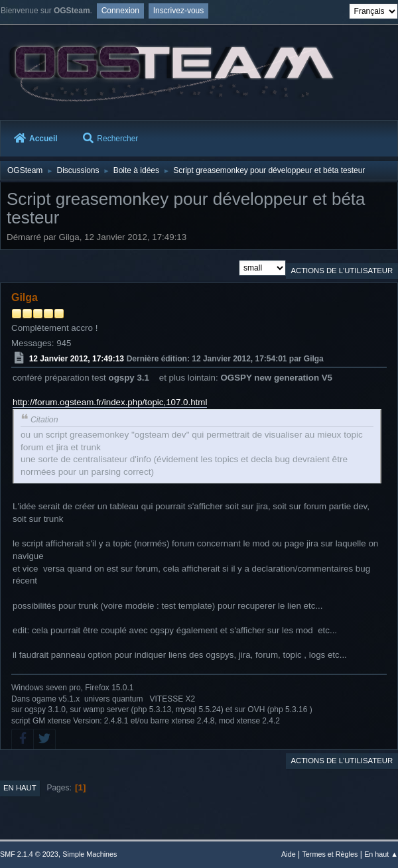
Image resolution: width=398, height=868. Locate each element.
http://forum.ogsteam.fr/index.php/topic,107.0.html (110, 402)
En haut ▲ (381, 854)
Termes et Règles (330, 854)
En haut (20, 788)
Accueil (36, 139)
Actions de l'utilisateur (342, 271)
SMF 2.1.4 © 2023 (29, 854)
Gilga (25, 297)
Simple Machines (90, 854)
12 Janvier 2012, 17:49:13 (77, 359)
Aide (289, 854)
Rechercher (110, 139)
